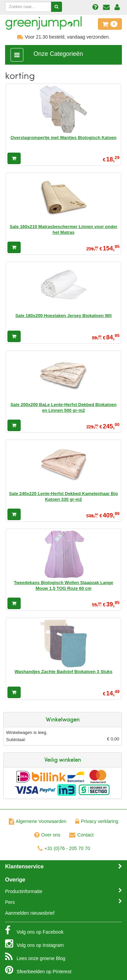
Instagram (34, 943)
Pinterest (38, 970)
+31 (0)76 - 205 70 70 (64, 848)
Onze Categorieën (58, 54)
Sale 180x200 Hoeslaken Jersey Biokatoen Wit (63, 316)
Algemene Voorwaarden (38, 821)
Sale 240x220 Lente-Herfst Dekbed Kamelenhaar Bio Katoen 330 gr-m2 (64, 496)
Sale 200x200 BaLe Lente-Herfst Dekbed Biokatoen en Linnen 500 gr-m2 (64, 407)
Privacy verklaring (97, 821)
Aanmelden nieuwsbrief (30, 913)
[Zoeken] (56, 7)
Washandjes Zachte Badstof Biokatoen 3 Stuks (63, 672)
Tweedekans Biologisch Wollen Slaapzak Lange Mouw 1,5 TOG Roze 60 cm (64, 585)
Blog (35, 957)
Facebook (34, 930)
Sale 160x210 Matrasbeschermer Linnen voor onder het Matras (64, 229)
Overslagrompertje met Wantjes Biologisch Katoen (63, 138)
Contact (81, 835)
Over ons (47, 835)
